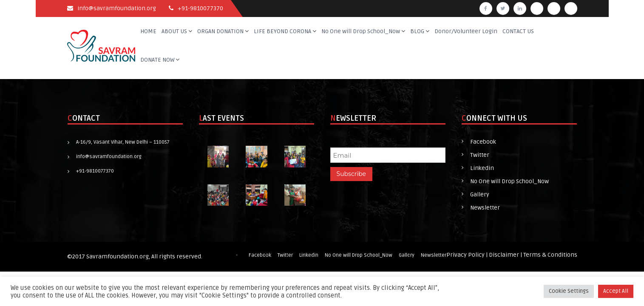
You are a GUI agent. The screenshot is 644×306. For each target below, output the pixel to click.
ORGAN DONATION (220, 31)
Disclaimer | (506, 255)
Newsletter (485, 208)
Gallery (480, 194)
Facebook (483, 142)
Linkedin (482, 168)
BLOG (417, 31)
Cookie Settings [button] (569, 291)
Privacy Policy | (468, 255)
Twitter (480, 155)
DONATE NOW (157, 60)
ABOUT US (174, 31)
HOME (148, 31)
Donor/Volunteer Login (466, 31)
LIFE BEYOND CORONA (282, 31)
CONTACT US (518, 31)
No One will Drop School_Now (361, 31)
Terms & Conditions (550, 255)
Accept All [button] (616, 291)
